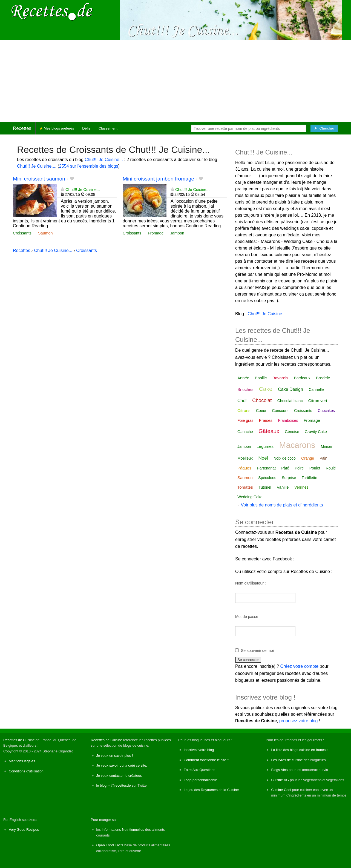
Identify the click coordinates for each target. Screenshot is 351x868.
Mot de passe (247, 617)
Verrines (301, 487)
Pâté (285, 468)
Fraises (266, 420)
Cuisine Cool (281, 790)
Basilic (261, 378)
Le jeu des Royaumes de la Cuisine (211, 790)
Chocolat (262, 400)
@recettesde (121, 785)
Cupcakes (326, 411)
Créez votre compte (300, 666)
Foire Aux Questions (199, 770)
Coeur (261, 411)
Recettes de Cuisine (19, 740)
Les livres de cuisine (287, 760)
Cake (266, 389)
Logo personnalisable (200, 780)
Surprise (289, 478)
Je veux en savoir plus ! (115, 756)
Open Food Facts (110, 845)
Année (243, 378)
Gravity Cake (316, 432)
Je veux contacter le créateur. (119, 776)
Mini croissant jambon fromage (158, 179)
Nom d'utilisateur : (251, 583)
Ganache (245, 432)
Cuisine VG (280, 780)
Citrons (244, 410)
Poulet (315, 468)
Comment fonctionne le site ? (206, 760)
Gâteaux (269, 431)
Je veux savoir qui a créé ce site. (122, 765)
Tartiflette (310, 478)
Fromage (156, 233)
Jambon (177, 233)
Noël (263, 458)
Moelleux (245, 458)
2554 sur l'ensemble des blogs (89, 166)
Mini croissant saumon (39, 179)
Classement (108, 128)
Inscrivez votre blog (199, 750)
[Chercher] (324, 128)
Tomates (245, 487)
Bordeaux (302, 378)
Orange (308, 458)
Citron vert (318, 401)
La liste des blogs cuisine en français (300, 750)
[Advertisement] (176, 81)
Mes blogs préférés (57, 128)
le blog (102, 785)
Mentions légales (22, 761)
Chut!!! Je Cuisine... (104, 160)
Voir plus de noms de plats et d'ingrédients (282, 505)
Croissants (22, 233)
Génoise (292, 432)
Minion (326, 446)
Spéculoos (267, 478)
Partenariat (266, 468)
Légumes (265, 446)
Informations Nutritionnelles (123, 830)
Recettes (22, 128)
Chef (242, 401)
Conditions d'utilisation (26, 771)
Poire (299, 468)
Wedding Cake (250, 497)
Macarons (297, 445)
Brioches (245, 389)
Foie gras (245, 420)
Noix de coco (285, 458)
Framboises (288, 420)
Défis (86, 128)
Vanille (283, 487)
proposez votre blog (299, 721)
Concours (280, 411)
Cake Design (290, 389)
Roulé (331, 468)
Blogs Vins (280, 770)
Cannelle (316, 389)
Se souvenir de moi (257, 651)
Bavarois (280, 378)
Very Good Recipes (24, 830)
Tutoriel (265, 487)
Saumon (45, 233)
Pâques (244, 468)
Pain (323, 458)
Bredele (323, 378)
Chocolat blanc (290, 401)
